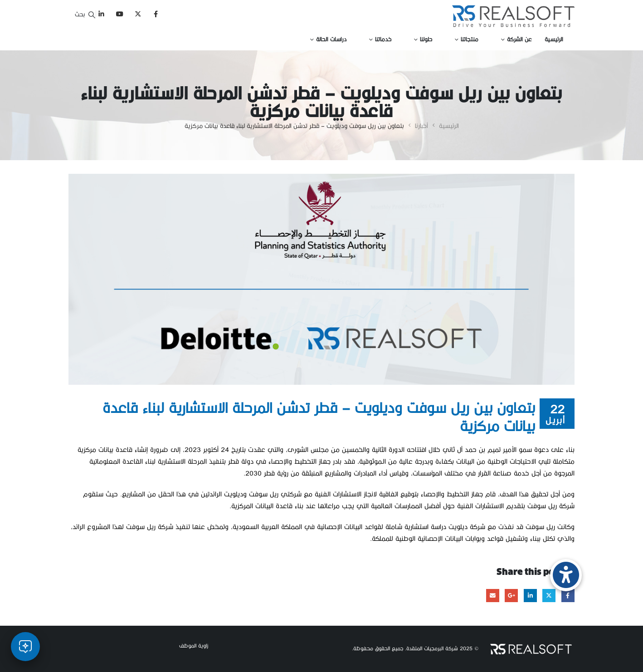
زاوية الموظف (194, 645)
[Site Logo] (513, 16)
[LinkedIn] (101, 14)
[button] (84, 14)
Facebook (568, 596)
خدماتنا (383, 39)
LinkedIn (530, 596)
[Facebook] (156, 14)
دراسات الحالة (331, 39)
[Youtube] (119, 14)
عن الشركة (519, 39)
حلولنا (426, 39)
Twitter (549, 596)
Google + (511, 596)
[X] (138, 14)
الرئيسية (554, 39)
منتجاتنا (470, 39)
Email (493, 596)
